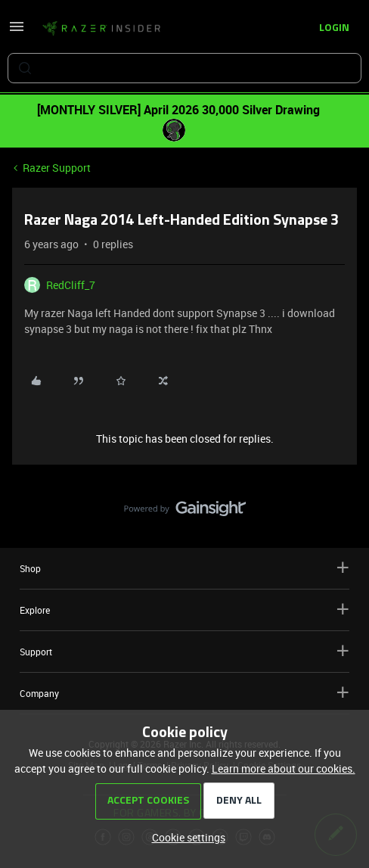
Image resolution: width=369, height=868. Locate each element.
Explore (184, 610)
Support (184, 651)
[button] (17, 31)
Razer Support (57, 168)
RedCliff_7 (71, 285)
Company (184, 693)
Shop (184, 568)
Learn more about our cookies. (284, 768)
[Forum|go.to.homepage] (101, 29)
